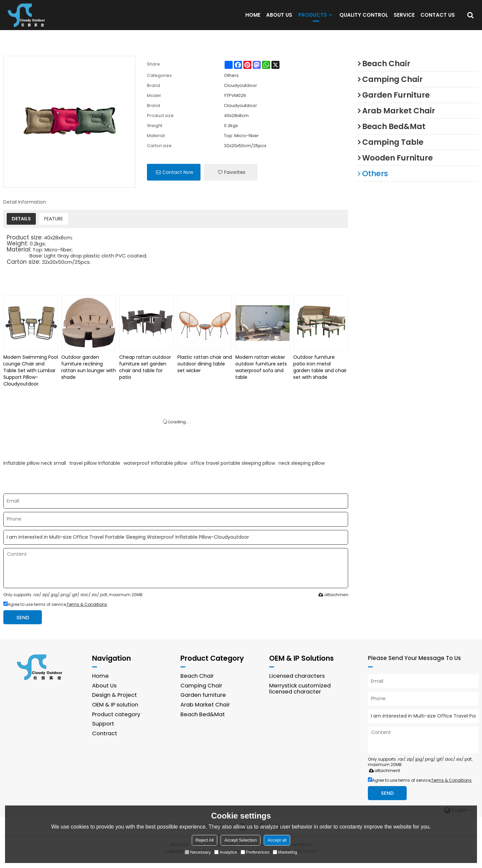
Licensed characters (297, 684)
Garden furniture (203, 703)
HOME (253, 19)
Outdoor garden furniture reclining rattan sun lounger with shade (89, 375)
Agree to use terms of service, (55, 612)
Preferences (255, 852)
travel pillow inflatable (95, 471)
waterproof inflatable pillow (155, 471)
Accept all (277, 840)
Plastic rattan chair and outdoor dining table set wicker (205, 372)
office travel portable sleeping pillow (233, 471)
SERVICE (404, 19)
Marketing (285, 852)
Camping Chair (201, 694)
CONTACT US (438, 19)
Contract (105, 741)
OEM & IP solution (115, 713)
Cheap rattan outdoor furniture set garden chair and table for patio (145, 375)
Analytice (226, 852)
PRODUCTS (313, 21)
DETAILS (21, 227)
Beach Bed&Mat (203, 722)
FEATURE (54, 227)
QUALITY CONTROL (364, 19)
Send (23, 625)
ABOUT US (279, 19)
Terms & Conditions (87, 612)
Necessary (198, 852)
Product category (116, 722)
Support (103, 732)
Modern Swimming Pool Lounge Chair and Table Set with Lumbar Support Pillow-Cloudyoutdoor (31, 378)
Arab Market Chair (205, 713)
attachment (333, 603)
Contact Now (178, 180)
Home (100, 684)
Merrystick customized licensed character (300, 697)
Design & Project (114, 703)
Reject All (205, 840)
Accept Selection (240, 840)
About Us (104, 694)
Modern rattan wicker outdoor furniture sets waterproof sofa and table (261, 375)
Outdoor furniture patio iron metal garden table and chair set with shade (320, 375)
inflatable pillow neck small (35, 471)
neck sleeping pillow (302, 471)
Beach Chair (197, 684)
